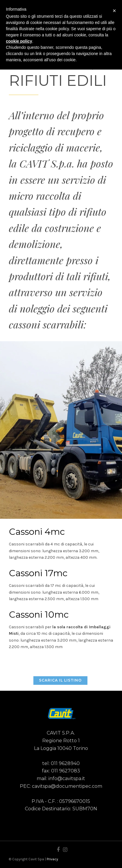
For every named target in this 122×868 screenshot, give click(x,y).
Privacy (52, 859)
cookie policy (19, 41)
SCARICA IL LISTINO (60, 680)
